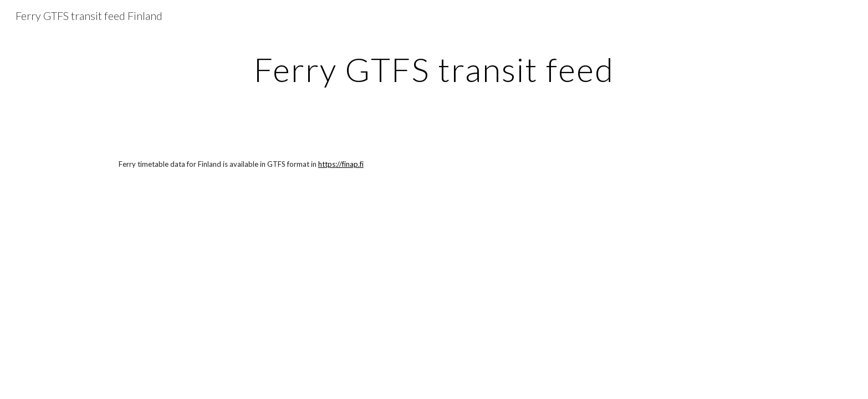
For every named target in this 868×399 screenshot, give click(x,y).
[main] (434, 69)
